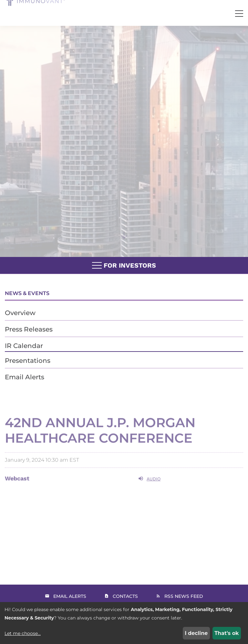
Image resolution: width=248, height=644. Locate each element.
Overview (20, 313)
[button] (239, 14)
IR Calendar (24, 346)
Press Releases (29, 329)
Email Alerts (25, 377)
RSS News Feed (184, 596)
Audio (149, 486)
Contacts (125, 596)
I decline (196, 633)
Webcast (17, 485)
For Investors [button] (124, 266)
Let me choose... (23, 633)
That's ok (227, 633)
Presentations (28, 361)
